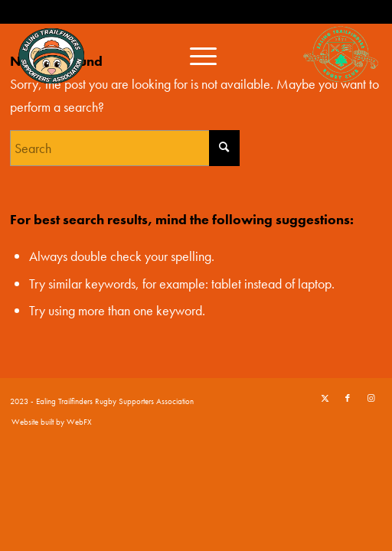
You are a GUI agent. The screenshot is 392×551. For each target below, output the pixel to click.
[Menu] (196, 54)
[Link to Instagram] (371, 398)
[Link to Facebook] (348, 398)
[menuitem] (196, 54)
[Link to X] (325, 398)
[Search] (125, 148)
